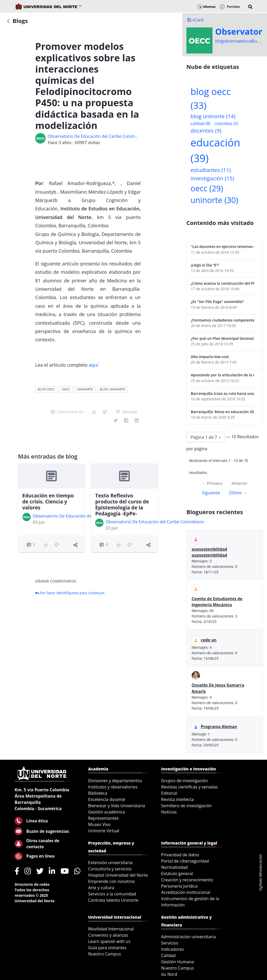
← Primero (212, 483)
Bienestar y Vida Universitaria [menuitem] (117, 806)
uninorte (85, 389)
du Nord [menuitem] (169, 974)
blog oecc (46, 389)
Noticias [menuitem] (169, 812)
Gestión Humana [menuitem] (178, 962)
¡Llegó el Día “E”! (205, 265)
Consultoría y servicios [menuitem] (110, 869)
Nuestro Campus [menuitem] (105, 954)
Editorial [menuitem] (169, 793)
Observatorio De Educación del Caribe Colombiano (94, 136)
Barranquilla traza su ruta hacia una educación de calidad (223, 393)
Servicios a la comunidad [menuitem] (112, 894)
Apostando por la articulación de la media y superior (223, 375)
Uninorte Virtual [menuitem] (104, 831)
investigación (212, 178)
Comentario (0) (67, 412)
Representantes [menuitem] (103, 818)
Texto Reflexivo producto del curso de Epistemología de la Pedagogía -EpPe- (122, 504)
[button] (250, 7)
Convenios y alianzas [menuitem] (108, 935)
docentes (206, 130)
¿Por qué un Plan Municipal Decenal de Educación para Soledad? (223, 338)
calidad (201, 123)
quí (95, 365)
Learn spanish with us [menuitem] (109, 941)
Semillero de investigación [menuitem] (186, 806)
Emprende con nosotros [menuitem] (111, 881)
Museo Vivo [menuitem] (99, 824)
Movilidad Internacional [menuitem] (111, 929)
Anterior (239, 483)
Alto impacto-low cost (210, 357)
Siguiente (211, 493)
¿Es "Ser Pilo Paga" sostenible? (217, 302)
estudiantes (211, 170)
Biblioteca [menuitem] (98, 793)
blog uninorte (113, 389)
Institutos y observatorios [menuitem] (113, 787)
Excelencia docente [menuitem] (107, 799)
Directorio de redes (32, 884)
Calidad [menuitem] (168, 955)
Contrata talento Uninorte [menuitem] (113, 900)
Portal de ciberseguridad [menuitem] (185, 861)
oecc (66, 389)
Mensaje (127, 412)
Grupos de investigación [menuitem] (184, 781)
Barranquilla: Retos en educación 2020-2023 (223, 412)
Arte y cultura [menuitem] (101, 888)
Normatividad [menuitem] (174, 867)
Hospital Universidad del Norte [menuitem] (118, 875)
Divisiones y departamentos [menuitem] (115, 781)
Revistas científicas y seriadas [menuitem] (189, 787)
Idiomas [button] (206, 7)
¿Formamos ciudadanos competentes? (223, 320)
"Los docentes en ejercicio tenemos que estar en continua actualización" (223, 247)
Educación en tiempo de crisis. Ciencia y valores (48, 502)
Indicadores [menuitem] (172, 949)
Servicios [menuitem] (170, 943)
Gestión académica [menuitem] (107, 812)
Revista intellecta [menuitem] (177, 799)
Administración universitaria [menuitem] (189, 937)
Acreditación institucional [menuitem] (186, 892)
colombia (226, 123)
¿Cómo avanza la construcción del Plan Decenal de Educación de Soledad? (223, 283)
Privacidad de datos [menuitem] (180, 855)
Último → (238, 493)
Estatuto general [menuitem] (177, 874)
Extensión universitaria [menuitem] (110, 863)
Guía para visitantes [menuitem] (107, 948)
